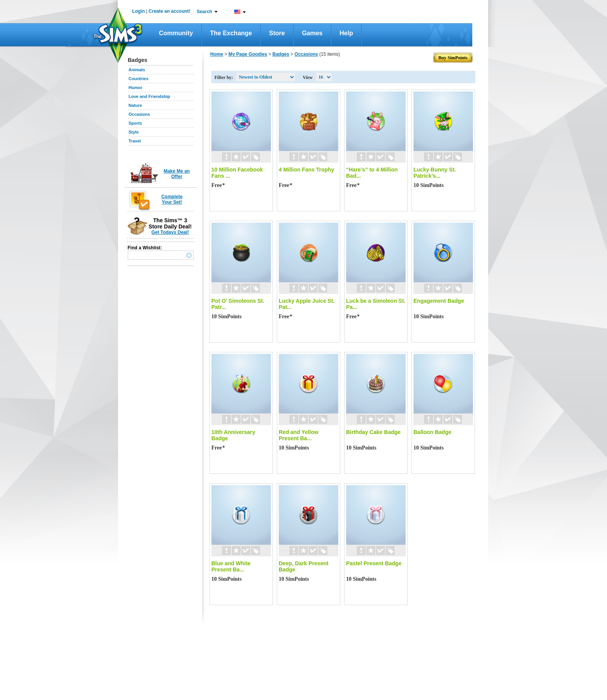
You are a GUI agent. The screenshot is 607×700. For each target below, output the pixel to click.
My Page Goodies (248, 54)
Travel (135, 141)
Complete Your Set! (172, 199)
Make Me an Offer (177, 174)
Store (277, 33)
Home (217, 54)
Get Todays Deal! (170, 232)
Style (134, 132)
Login (138, 11)
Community (176, 33)
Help (346, 33)
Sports (135, 123)
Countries (138, 79)
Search (204, 12)
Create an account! (170, 11)
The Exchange (231, 33)
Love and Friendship (149, 96)
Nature (135, 105)
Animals (137, 70)
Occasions (139, 114)
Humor (135, 87)
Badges (281, 54)
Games (312, 33)
